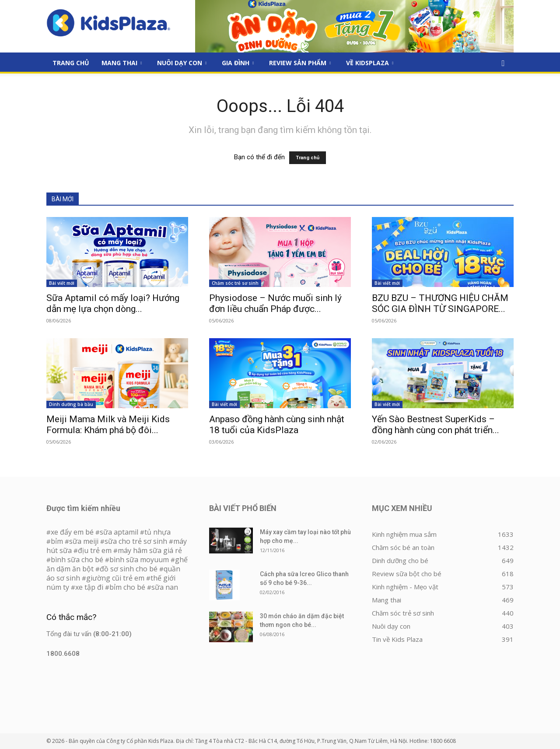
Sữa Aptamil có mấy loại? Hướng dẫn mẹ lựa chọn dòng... (113, 303)
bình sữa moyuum (139, 560)
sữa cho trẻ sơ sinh (136, 541)
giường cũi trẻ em (115, 578)
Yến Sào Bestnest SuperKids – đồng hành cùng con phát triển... (436, 425)
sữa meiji (84, 541)
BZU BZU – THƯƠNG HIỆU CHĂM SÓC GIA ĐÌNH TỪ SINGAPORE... (440, 303)
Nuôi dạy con (182, 63)
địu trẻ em (95, 550)
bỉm (57, 541)
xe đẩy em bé (73, 532)
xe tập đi (89, 587)
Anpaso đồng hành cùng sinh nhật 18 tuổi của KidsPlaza (277, 425)
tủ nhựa (157, 532)
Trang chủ (308, 158)
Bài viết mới (62, 283)
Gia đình (238, 63)
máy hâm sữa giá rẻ (150, 550)
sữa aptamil (119, 532)
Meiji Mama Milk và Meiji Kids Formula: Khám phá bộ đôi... (108, 425)
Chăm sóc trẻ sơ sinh (235, 283)
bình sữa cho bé (77, 560)
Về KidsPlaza (370, 63)
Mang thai (122, 63)
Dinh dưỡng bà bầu (71, 404)
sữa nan (165, 587)
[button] (503, 63)
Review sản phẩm (300, 63)
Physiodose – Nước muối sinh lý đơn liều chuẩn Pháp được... (275, 303)
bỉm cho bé (127, 587)
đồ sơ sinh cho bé (129, 569)
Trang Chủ (71, 63)
